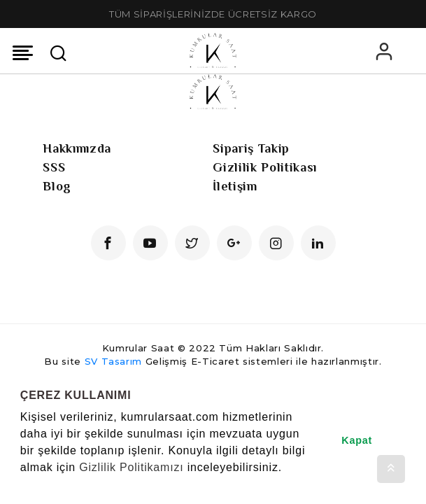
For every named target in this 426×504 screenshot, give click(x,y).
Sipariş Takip (251, 148)
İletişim (235, 186)
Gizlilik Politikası (264, 167)
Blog (57, 186)
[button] (22, 486)
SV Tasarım (114, 361)
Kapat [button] (357, 440)
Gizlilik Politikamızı (131, 467)
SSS (54, 167)
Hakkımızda (77, 148)
